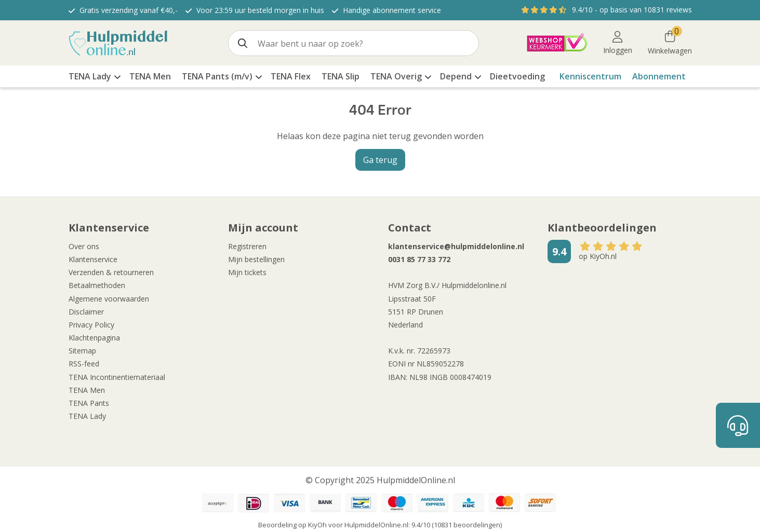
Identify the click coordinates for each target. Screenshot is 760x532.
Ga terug (380, 160)
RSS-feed (84, 364)
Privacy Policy (91, 325)
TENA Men (87, 390)
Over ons (84, 246)
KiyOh (317, 525)
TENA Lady (87, 416)
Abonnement (659, 76)
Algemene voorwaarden (109, 299)
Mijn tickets (247, 272)
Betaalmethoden (97, 285)
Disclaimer (86, 312)
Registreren (247, 246)
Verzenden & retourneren (111, 272)
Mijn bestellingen (256, 259)
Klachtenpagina (94, 338)
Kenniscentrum (590, 76)
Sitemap (82, 351)
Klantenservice (93, 259)
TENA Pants (89, 403)
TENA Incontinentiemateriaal (117, 377)
